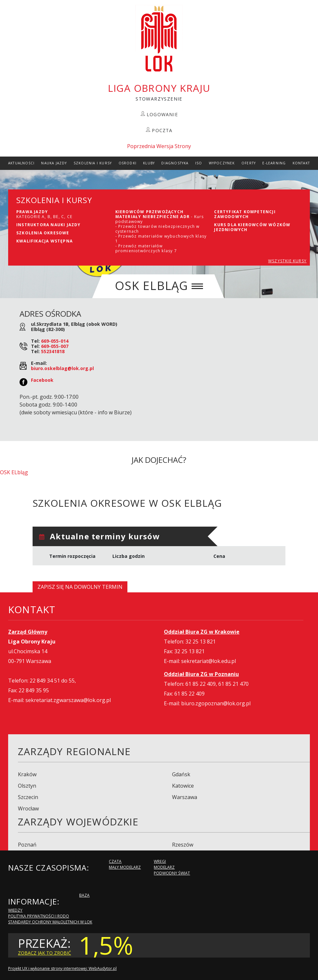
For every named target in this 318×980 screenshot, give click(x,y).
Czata (115, 861)
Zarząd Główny (28, 632)
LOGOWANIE (162, 114)
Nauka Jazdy (54, 163)
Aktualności (21, 163)
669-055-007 (55, 346)
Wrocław (28, 808)
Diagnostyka (175, 163)
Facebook (42, 380)
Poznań (27, 845)
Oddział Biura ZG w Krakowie (202, 632)
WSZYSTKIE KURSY (287, 261)
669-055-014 (55, 341)
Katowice (183, 786)
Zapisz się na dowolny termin (80, 587)
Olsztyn (27, 786)
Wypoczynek (222, 163)
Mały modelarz (125, 867)
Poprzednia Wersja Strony (159, 146)
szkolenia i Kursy (93, 163)
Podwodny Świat (172, 873)
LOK (159, 39)
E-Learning (274, 163)
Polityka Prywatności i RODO (39, 916)
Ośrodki (128, 163)
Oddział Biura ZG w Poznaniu (201, 674)
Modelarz (164, 867)
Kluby (149, 163)
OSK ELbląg (14, 472)
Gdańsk (181, 774)
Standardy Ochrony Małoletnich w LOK (50, 922)
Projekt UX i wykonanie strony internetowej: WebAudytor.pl (62, 968)
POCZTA (162, 130)
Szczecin (28, 797)
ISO (199, 163)
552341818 (53, 351)
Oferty (249, 163)
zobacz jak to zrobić (44, 953)
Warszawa (185, 797)
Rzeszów (183, 845)
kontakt (301, 163)
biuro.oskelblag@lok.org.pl (62, 368)
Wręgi (160, 861)
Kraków (27, 774)
